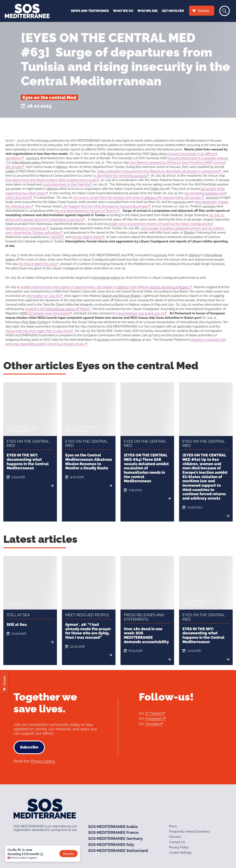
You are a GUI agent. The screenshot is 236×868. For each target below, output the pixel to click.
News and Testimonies (90, 11)
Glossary (175, 837)
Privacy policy (43, 761)
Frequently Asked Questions (189, 831)
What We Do (123, 11)
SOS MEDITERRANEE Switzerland (118, 851)
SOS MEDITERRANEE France (113, 832)
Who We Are (147, 11)
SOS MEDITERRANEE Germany (115, 838)
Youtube (152, 724)
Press (173, 826)
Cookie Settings (180, 853)
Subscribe (29, 747)
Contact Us (177, 842)
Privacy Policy (179, 847)
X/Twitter (153, 713)
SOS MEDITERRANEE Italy (111, 845)
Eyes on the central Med (49, 97)
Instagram (154, 719)
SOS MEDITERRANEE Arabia (113, 827)
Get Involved (173, 11)
